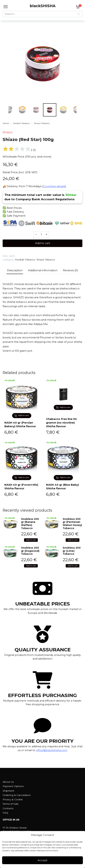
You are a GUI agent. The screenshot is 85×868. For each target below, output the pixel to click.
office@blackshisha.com (52, 750)
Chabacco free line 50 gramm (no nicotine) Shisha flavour (61, 423)
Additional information (43, 270)
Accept (42, 860)
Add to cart (43, 243)
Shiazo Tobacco (42, 123)
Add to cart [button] (24, 415)
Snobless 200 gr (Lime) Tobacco (72, 551)
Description (15, 270)
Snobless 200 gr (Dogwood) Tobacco (30, 551)
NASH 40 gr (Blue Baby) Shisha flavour (62, 487)
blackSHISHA (43, 6)
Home (6, 123)
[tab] (15, 270)
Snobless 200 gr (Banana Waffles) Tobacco (30, 524)
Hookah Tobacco (21, 123)
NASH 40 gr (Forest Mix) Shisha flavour (21, 487)
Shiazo (8, 132)
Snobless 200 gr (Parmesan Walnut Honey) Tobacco (72, 524)
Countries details (54, 186)
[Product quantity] (41, 235)
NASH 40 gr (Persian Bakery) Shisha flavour (20, 424)
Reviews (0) (70, 270)
